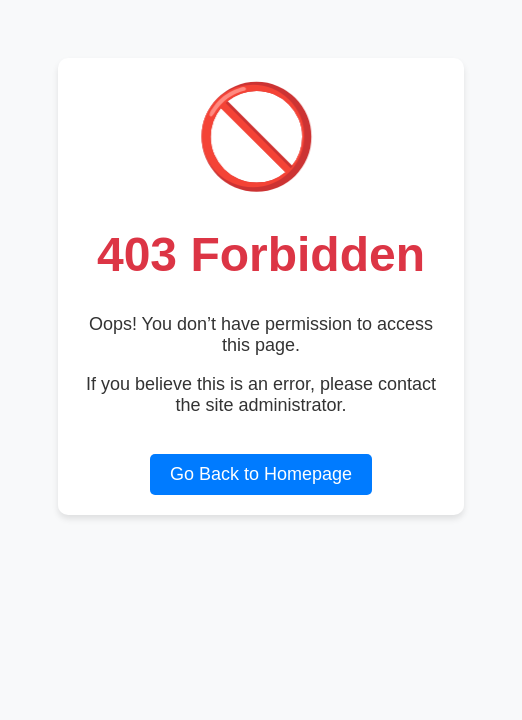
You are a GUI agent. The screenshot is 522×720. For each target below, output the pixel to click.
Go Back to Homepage (261, 474)
